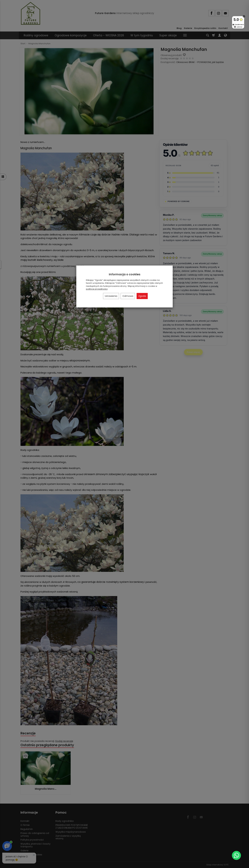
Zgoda (142, 296)
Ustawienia (111, 296)
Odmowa (128, 296)
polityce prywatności (97, 289)
